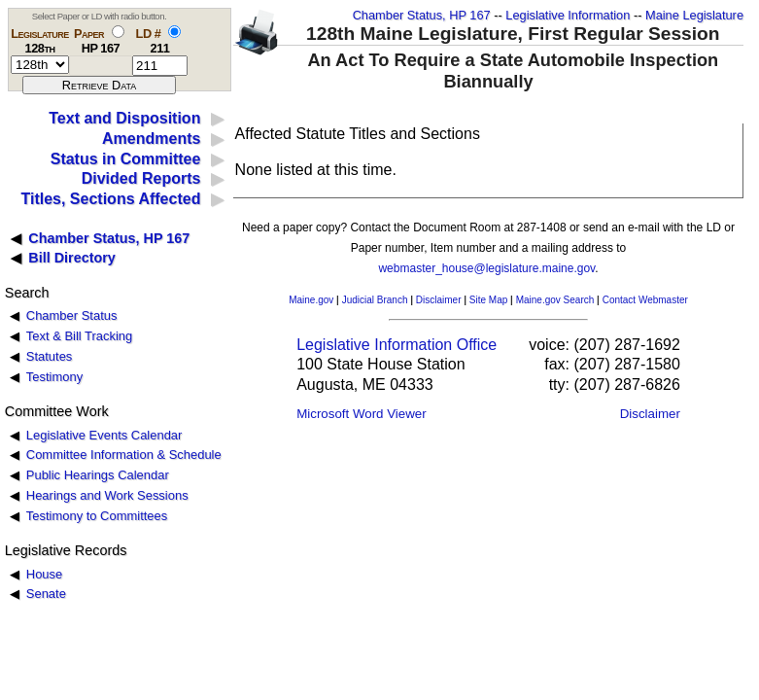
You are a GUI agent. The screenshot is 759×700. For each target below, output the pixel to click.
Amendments (151, 139)
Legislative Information (568, 15)
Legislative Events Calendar (104, 435)
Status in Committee (126, 159)
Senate (46, 594)
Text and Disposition (124, 118)
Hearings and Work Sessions (107, 495)
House (44, 574)
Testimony (54, 377)
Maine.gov (311, 300)
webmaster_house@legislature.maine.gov (486, 268)
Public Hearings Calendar (98, 475)
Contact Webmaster (645, 300)
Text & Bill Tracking (79, 336)
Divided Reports (141, 178)
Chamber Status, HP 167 (422, 15)
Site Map (488, 300)
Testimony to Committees (97, 516)
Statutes (50, 356)
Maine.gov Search (555, 300)
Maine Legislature (694, 15)
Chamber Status (72, 315)
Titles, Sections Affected (110, 199)
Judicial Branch (375, 300)
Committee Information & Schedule (124, 455)
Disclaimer (439, 300)
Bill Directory (72, 258)
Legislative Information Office (397, 345)
